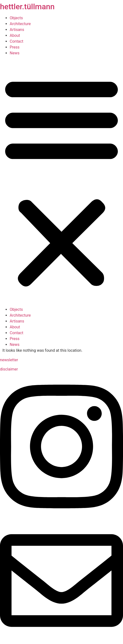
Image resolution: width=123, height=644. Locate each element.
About (15, 35)
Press (15, 47)
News (15, 53)
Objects (16, 18)
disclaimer (9, 369)
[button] (61, 181)
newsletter (9, 360)
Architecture (20, 24)
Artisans (17, 30)
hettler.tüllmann (27, 7)
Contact (16, 41)
